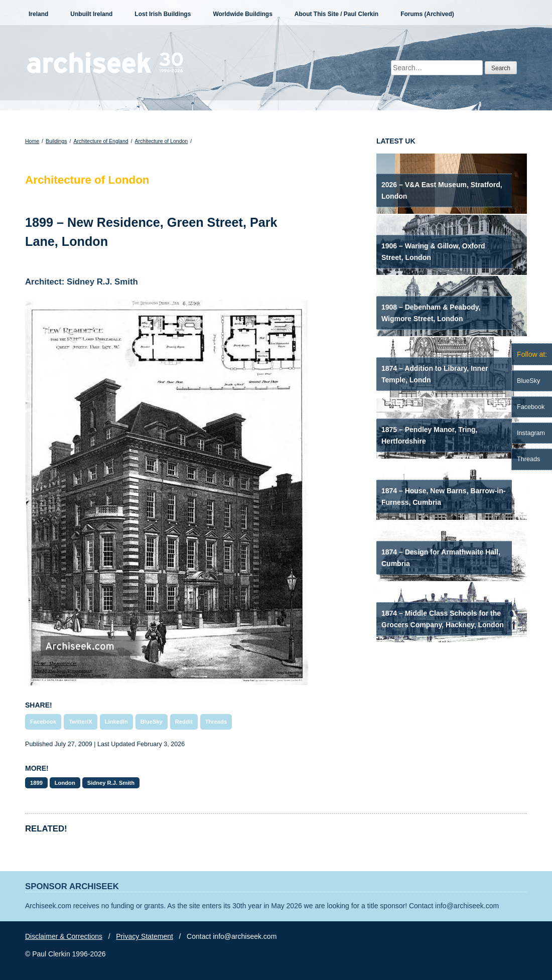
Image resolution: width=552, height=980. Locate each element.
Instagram (531, 433)
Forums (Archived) (427, 14)
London (65, 783)
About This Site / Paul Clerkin (336, 14)
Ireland (38, 14)
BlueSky (152, 722)
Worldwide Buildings (242, 14)
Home (32, 141)
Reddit (184, 722)
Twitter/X (80, 722)
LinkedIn (116, 722)
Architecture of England (101, 141)
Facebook (43, 722)
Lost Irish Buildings (163, 14)
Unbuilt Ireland (91, 14)
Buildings (56, 141)
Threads (216, 722)
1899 (36, 783)
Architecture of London (162, 141)
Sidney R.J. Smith (111, 783)
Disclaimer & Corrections (64, 936)
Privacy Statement (145, 936)
